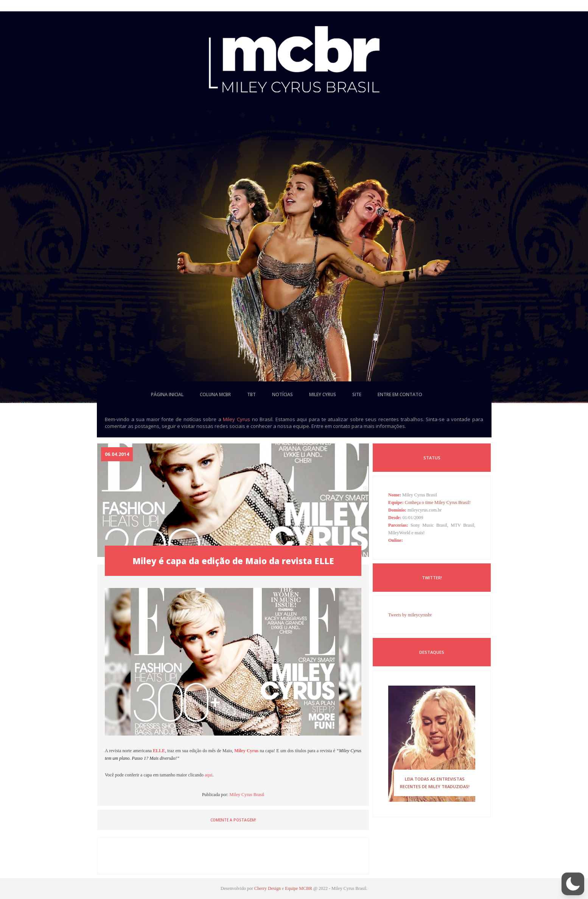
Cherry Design (268, 888)
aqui (209, 775)
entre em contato (400, 394)
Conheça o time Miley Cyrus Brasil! (438, 502)
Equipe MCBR (299, 888)
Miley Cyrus (236, 419)
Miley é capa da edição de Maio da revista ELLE (233, 561)
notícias (282, 394)
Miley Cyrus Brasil (247, 795)
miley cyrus (323, 394)
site (357, 394)
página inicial (167, 394)
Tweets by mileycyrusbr (410, 615)
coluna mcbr (215, 394)
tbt (251, 394)
